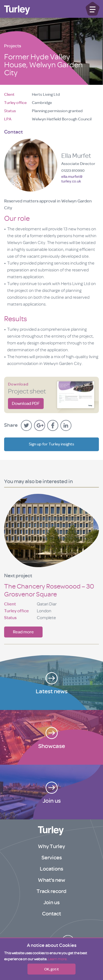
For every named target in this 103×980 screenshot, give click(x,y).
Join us (51, 902)
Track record (51, 891)
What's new (51, 880)
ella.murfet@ (72, 179)
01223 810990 (73, 170)
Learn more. (58, 959)
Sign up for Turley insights (51, 444)
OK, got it (51, 969)
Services (52, 858)
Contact (51, 914)
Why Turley (51, 846)
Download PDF (26, 404)
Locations (51, 869)
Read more (23, 632)
